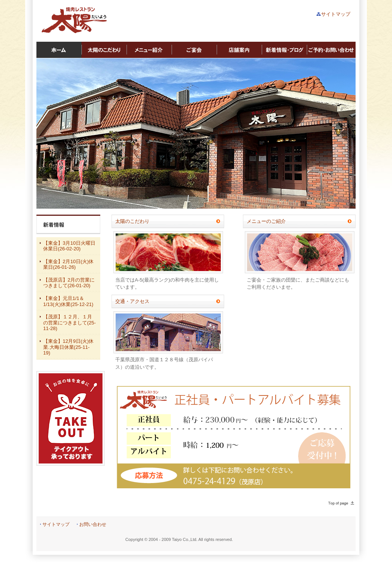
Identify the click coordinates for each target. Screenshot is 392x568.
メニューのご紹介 (266, 221)
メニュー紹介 (149, 50)
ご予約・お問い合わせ (331, 50)
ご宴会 (194, 50)
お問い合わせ (93, 524)
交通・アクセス (132, 301)
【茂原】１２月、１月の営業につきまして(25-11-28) (69, 323)
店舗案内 (239, 50)
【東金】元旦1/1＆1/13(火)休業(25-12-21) (68, 301)
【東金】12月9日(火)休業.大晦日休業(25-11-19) (68, 347)
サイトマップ (336, 14)
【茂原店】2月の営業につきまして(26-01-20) (69, 283)
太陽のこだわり (104, 50)
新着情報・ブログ (284, 50)
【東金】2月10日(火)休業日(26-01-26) (68, 264)
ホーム (59, 50)
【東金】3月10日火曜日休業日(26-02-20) (69, 246)
